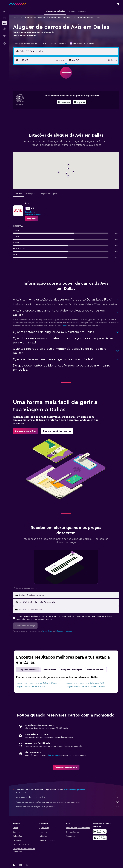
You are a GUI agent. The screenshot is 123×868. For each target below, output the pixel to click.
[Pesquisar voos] (4, 12)
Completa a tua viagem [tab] (72, 670)
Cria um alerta (54, 755)
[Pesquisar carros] (4, 23)
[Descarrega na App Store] (80, 102)
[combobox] (26, 44)
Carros (15, 17)
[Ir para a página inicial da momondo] (18, 4)
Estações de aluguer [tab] (48, 194)
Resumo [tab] (18, 194)
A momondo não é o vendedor (67, 797)
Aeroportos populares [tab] (28, 670)
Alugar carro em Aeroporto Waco (31, 687)
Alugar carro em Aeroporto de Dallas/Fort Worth (37, 683)
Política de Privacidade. (64, 631)
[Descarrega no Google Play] (64, 102)
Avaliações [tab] (31, 194)
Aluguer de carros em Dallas (84, 17)
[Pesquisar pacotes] (4, 29)
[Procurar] (4, 18)
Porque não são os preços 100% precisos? (67, 807)
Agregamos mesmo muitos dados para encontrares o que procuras (67, 802)
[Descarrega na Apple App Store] (100, 838)
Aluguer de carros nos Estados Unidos (34, 17)
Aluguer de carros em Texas (61, 17)
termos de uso (47, 631)
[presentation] (80, 102)
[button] (4, 4)
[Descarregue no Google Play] (100, 831)
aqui (65, 326)
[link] (32, 219)
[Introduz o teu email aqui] (69, 610)
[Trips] (4, 36)
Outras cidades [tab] (49, 670)
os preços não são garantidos (74, 790)
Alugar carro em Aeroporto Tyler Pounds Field (86, 687)
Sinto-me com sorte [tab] (96, 670)
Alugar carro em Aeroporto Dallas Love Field (85, 683)
